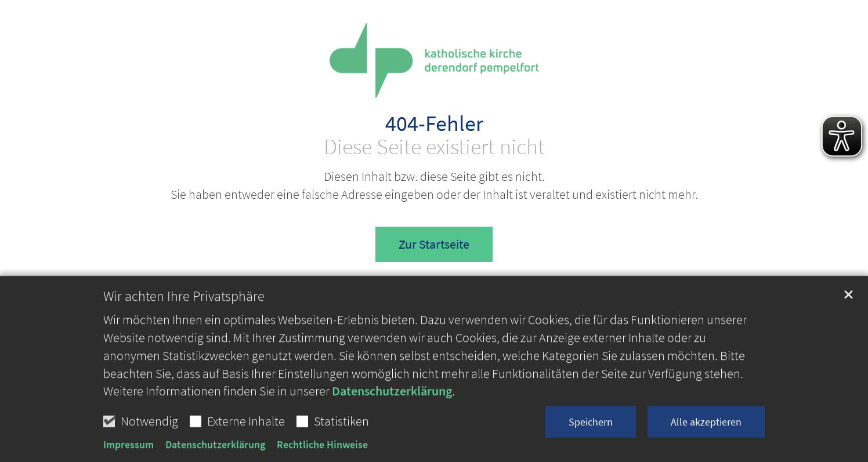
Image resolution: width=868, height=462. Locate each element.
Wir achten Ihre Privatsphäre (184, 332)
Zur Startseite (434, 244)
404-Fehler (434, 123)
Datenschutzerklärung (392, 426)
